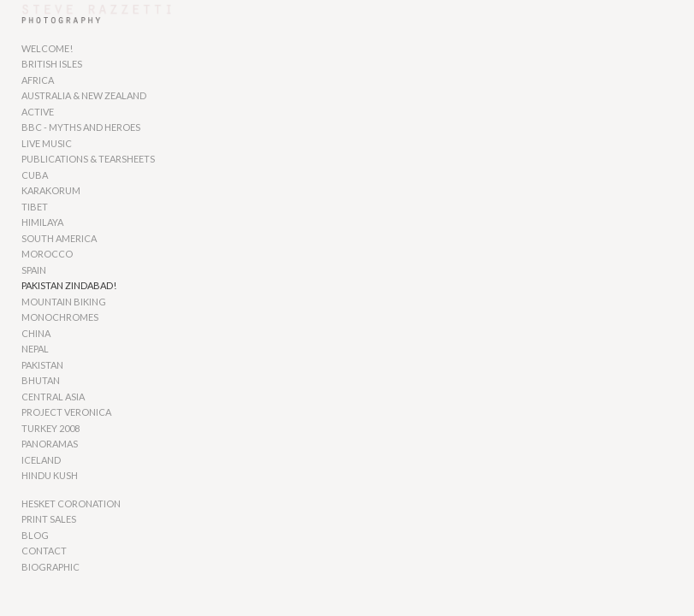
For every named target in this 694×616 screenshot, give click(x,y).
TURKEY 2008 (50, 428)
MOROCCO (47, 254)
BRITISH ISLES (52, 64)
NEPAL (35, 349)
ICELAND (41, 460)
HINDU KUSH (50, 475)
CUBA (35, 175)
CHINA (36, 333)
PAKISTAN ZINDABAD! (69, 285)
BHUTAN (41, 380)
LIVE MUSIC (47, 143)
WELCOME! (47, 48)
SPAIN (34, 270)
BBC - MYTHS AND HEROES (81, 127)
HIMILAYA (42, 222)
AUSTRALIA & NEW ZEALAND (84, 95)
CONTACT (44, 551)
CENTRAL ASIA (53, 397)
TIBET (35, 207)
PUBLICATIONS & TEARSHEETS (88, 159)
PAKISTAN (42, 365)
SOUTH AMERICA (59, 238)
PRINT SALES (49, 519)
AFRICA (38, 80)
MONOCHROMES (60, 317)
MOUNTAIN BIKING (64, 302)
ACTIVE (38, 112)
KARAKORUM (51, 190)
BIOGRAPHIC (50, 567)
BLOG (35, 535)
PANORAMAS (50, 444)
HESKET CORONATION (71, 503)
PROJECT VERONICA (66, 412)
